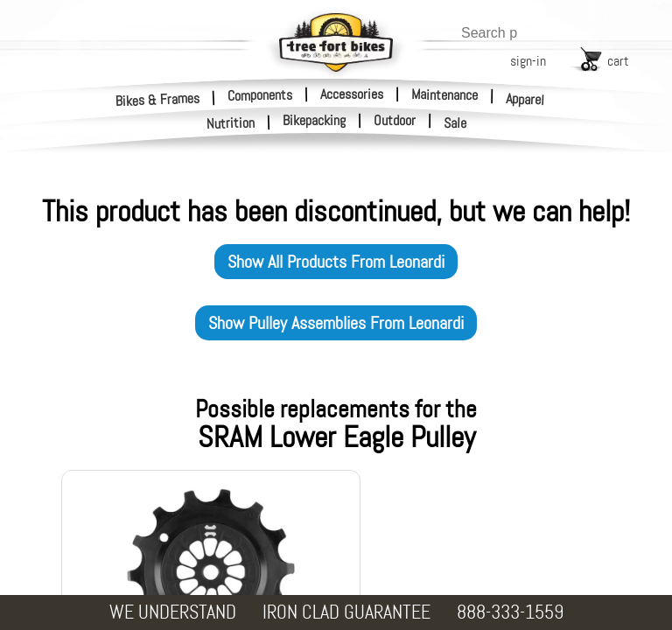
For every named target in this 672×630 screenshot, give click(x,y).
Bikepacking (314, 121)
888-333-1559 (510, 612)
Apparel (525, 99)
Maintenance (444, 94)
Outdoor (395, 121)
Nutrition (231, 123)
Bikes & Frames (158, 99)
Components (260, 94)
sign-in (528, 61)
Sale (455, 123)
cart (618, 61)
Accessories (352, 94)
